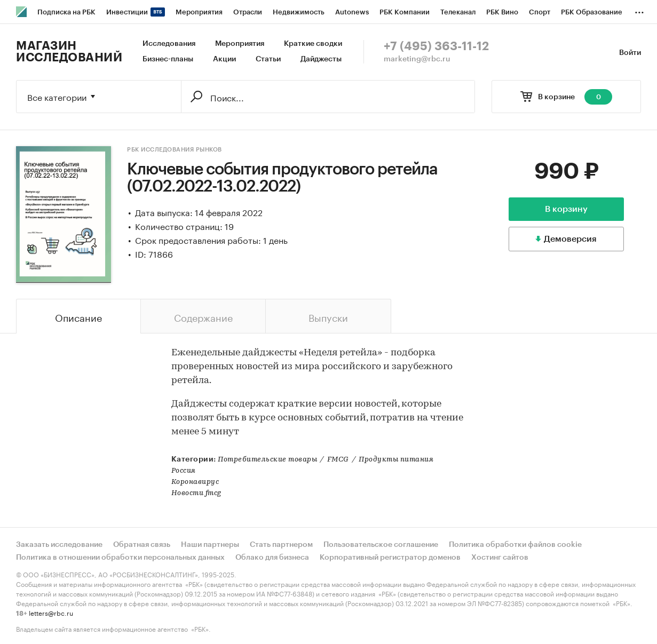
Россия (184, 471)
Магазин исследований (69, 52)
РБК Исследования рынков (175, 150)
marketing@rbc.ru (417, 59)
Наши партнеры (210, 545)
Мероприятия (240, 44)
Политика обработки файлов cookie (515, 545)
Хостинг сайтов (500, 558)
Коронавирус (195, 482)
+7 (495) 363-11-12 (436, 46)
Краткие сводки (313, 44)
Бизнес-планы (168, 59)
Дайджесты (321, 59)
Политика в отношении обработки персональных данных (120, 558)
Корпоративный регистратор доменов (390, 558)
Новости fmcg (196, 493)
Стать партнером (281, 545)
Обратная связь (142, 545)
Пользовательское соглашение (381, 545)
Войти (630, 53)
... (639, 10)
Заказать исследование (59, 545)
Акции (224, 59)
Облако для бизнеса (272, 558)
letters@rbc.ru (51, 612)
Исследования (169, 44)
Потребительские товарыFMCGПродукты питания (326, 460)
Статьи (268, 59)
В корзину (566, 209)
